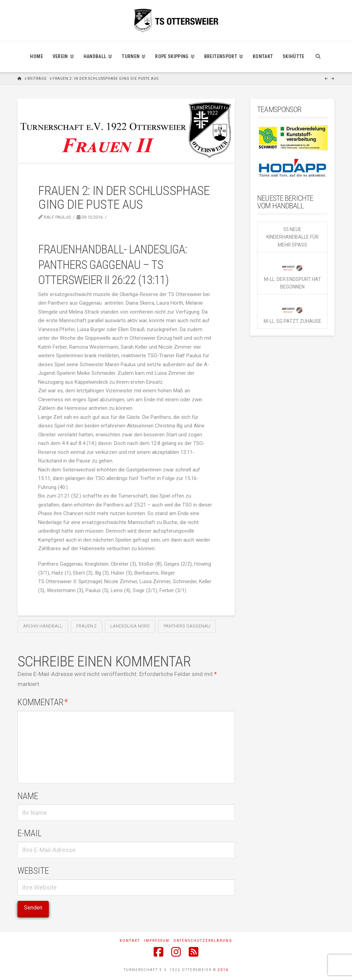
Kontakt (130, 941)
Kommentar (43, 702)
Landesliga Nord (130, 626)
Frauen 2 (86, 626)
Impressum (157, 941)
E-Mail (30, 833)
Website (33, 871)
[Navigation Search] (318, 57)
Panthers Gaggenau (187, 626)
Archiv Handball (43, 626)
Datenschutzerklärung (203, 941)
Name (28, 796)
